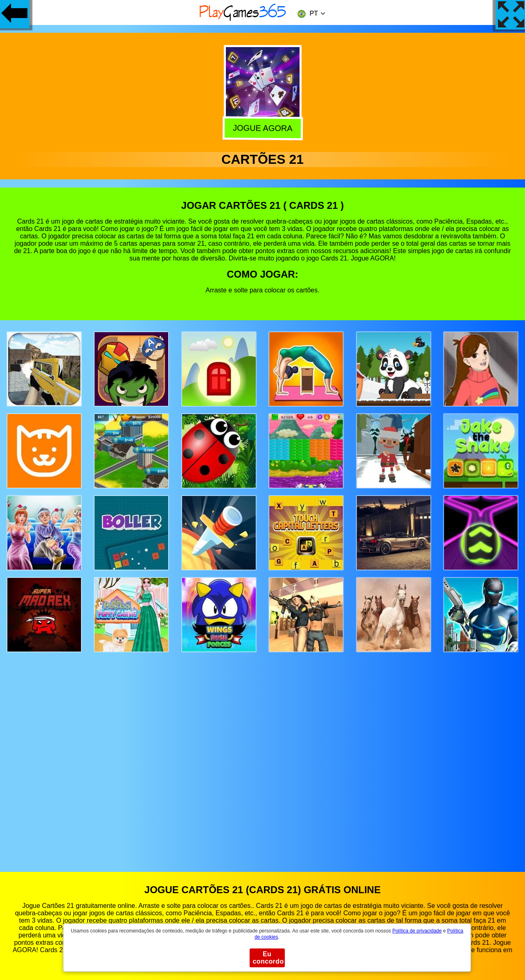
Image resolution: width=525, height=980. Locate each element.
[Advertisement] (263, 754)
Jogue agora (261, 128)
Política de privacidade (417, 931)
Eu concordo (268, 958)
